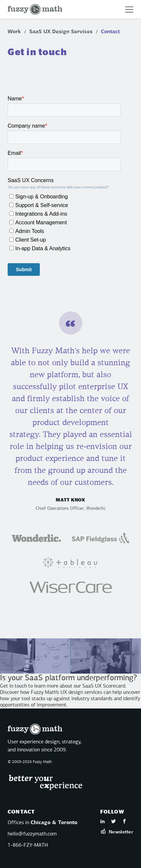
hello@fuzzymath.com (32, 834)
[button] (129, 9)
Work (14, 32)
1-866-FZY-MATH (28, 845)
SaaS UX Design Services (61, 32)
